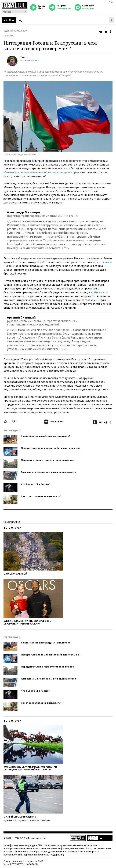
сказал (107, 262)
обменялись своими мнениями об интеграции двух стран (41, 172)
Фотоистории (12, 528)
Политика (9, 36)
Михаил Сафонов (30, 60)
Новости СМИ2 (12, 522)
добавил (96, 292)
